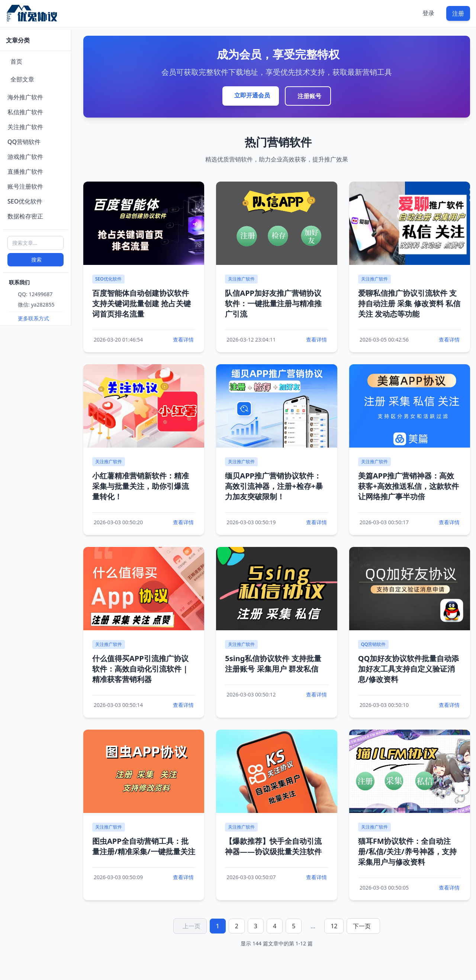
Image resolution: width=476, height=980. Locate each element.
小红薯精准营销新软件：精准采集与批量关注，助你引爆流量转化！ (141, 486)
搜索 (36, 260)
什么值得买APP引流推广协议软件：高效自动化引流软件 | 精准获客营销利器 (140, 669)
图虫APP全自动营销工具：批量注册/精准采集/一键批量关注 (144, 846)
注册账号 (309, 96)
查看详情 (183, 340)
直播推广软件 (25, 172)
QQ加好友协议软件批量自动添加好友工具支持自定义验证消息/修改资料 (409, 669)
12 (334, 926)
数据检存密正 (25, 216)
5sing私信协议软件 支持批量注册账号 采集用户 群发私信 (273, 664)
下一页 (362, 926)
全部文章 (22, 79)
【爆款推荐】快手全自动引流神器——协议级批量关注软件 (273, 846)
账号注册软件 (25, 186)
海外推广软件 (25, 97)
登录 (428, 13)
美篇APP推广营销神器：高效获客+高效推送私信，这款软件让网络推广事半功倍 (409, 486)
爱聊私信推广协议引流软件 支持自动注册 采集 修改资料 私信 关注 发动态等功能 (409, 303)
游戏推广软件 (25, 157)
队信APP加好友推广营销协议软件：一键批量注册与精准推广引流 (273, 303)
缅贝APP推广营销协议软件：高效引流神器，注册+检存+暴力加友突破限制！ (274, 486)
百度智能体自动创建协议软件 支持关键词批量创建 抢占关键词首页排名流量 (141, 303)
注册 (458, 13)
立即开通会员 (252, 95)
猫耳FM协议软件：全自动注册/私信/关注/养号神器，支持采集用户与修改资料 (407, 851)
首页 (16, 61)
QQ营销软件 (24, 142)
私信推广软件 (25, 112)
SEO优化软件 (25, 201)
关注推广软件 (25, 127)
